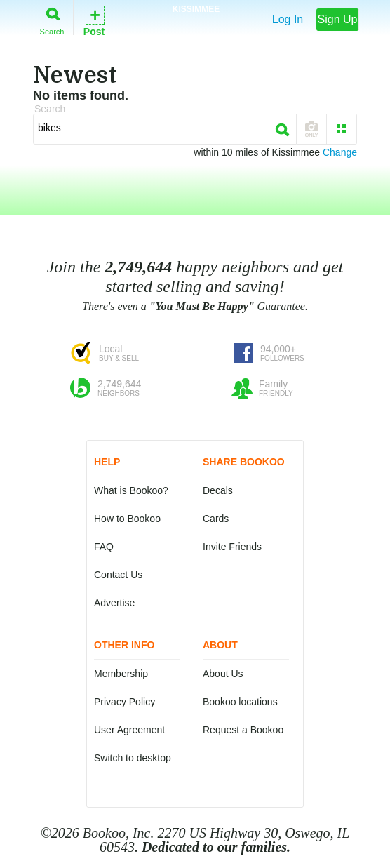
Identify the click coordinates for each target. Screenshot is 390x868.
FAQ (104, 547)
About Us (223, 674)
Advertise (114, 603)
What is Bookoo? (131, 490)
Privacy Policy (125, 702)
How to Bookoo (127, 519)
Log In (288, 19)
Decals (218, 490)
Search (52, 19)
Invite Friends (232, 547)
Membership (121, 674)
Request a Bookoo (243, 730)
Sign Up (338, 19)
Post (94, 20)
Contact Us (118, 575)
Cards (216, 519)
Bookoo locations (240, 702)
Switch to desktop (133, 758)
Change (340, 152)
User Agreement (129, 730)
